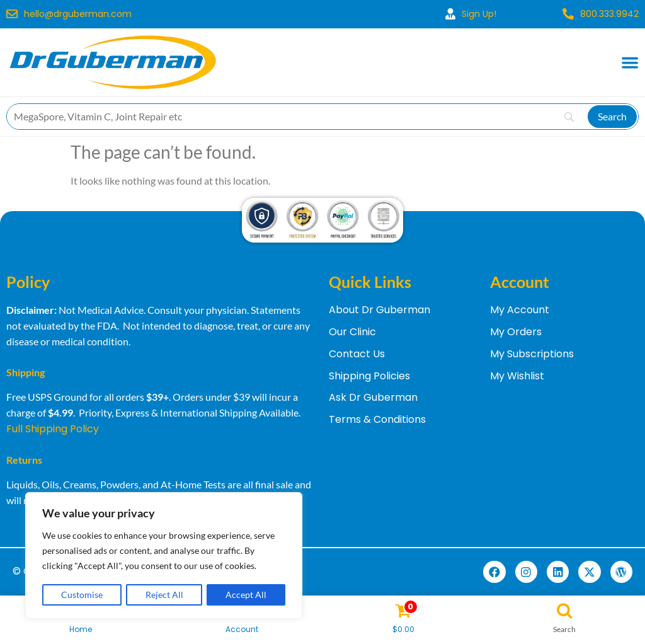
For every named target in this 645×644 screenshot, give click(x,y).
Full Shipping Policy (53, 429)
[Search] (612, 117)
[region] (164, 556)
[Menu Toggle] (630, 62)
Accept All (246, 595)
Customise (82, 595)
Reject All (164, 595)
